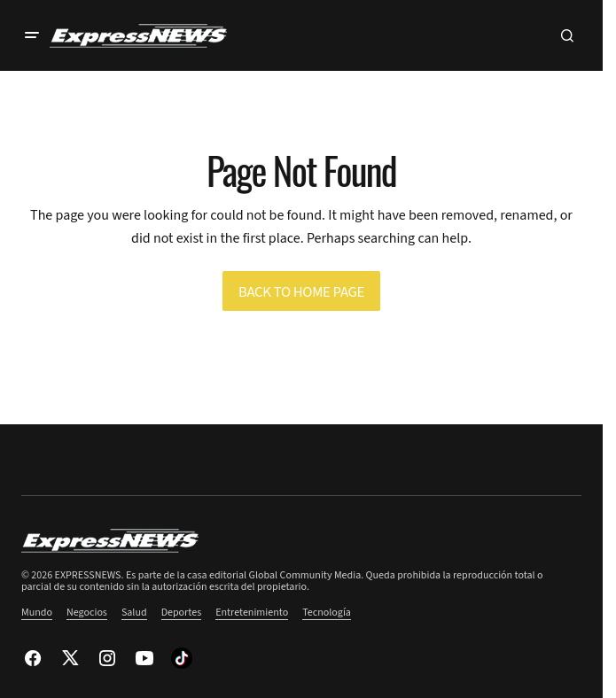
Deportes (182, 613)
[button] (32, 35)
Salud (134, 613)
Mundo (37, 613)
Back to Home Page (301, 292)
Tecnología (327, 613)
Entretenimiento (252, 613)
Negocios (87, 613)
